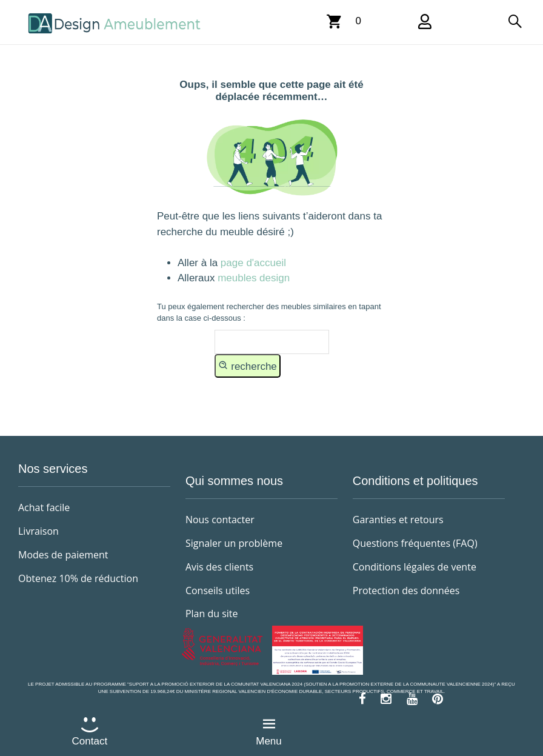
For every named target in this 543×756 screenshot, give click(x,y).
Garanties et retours (398, 520)
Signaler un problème (234, 543)
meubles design (254, 278)
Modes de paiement (63, 555)
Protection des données (406, 590)
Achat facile (44, 507)
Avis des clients (219, 567)
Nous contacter (220, 520)
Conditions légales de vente (415, 567)
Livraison (38, 531)
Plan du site (212, 614)
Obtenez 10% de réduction (78, 578)
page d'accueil (252, 263)
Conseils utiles (218, 590)
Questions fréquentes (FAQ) (415, 543)
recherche (248, 366)
